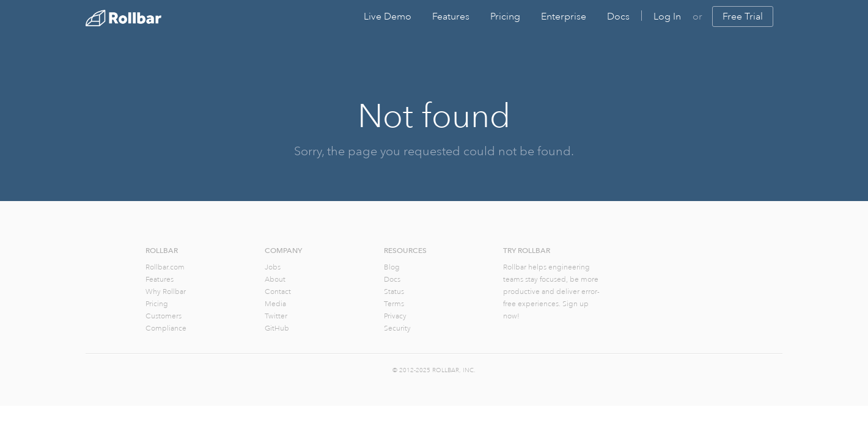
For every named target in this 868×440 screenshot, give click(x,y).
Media (275, 304)
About (275, 280)
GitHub (277, 328)
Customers (164, 316)
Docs (618, 16)
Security (397, 328)
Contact (278, 292)
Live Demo (388, 16)
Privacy (395, 316)
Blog (392, 267)
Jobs (273, 267)
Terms (394, 304)
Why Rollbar (166, 292)
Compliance (166, 328)
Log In (667, 16)
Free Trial (743, 16)
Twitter (276, 316)
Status (394, 292)
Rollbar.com (165, 267)
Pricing (505, 16)
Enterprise (564, 16)
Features (451, 16)
